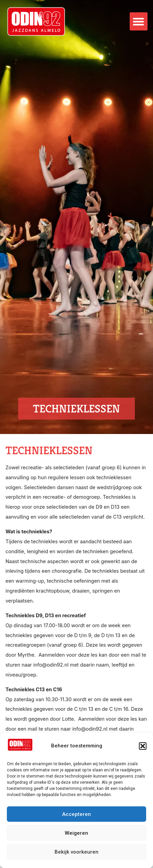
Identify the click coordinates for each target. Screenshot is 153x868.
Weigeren (76, 833)
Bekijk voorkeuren (76, 852)
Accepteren (76, 814)
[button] (143, 746)
